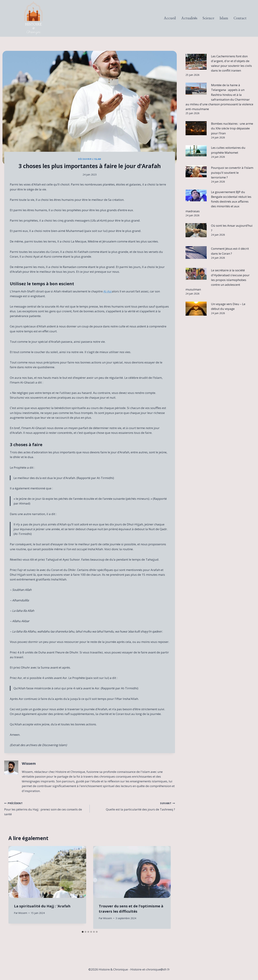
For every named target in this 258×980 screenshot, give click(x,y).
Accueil (170, 18)
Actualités (189, 18)
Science (208, 18)
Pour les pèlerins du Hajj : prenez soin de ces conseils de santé (45, 808)
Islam (224, 18)
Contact (240, 18)
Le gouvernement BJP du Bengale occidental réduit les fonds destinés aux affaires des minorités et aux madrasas (219, 202)
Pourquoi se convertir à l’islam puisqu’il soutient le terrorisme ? (232, 172)
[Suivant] (165, 887)
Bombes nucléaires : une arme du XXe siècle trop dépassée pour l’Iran (232, 128)
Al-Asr (108, 291)
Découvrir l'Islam (90, 159)
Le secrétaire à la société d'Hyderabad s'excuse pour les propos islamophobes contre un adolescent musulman (218, 280)
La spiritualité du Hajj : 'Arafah (42, 906)
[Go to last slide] (14, 887)
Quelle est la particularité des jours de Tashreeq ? (134, 806)
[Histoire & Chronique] (33, 18)
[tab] (83, 932)
